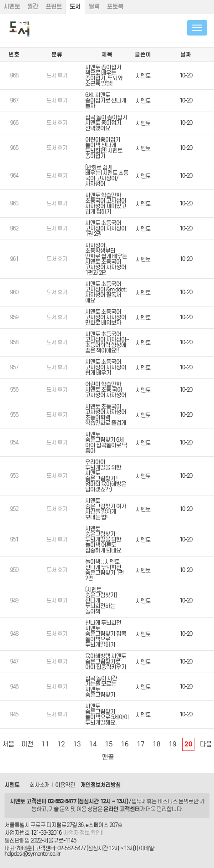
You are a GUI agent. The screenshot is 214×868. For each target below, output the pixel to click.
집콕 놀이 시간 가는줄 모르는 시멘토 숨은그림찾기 (101, 687)
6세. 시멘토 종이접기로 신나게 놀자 (106, 100)
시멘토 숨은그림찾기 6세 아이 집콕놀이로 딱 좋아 (106, 442)
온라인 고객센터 (122, 809)
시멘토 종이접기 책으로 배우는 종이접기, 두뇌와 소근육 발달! (104, 75)
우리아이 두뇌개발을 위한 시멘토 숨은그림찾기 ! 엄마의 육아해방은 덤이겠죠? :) (106, 476)
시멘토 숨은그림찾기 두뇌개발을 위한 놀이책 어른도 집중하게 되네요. (104, 539)
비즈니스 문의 (173, 801)
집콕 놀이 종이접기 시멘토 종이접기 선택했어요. (106, 123)
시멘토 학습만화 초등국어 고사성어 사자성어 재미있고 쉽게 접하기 (106, 203)
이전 (27, 744)
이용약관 (65, 785)
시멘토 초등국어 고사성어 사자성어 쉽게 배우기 (106, 367)
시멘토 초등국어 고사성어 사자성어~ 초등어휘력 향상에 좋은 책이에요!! (107, 342)
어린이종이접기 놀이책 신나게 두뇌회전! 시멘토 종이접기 (104, 148)
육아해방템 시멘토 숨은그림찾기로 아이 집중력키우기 (106, 661)
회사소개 (40, 785)
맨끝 (108, 757)
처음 (8, 744)
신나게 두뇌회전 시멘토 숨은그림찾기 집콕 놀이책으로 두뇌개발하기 (106, 634)
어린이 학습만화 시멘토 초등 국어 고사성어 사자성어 (106, 390)
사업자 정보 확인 (82, 833)
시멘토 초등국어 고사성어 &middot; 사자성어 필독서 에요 (106, 292)
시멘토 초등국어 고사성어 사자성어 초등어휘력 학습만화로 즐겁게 (106, 415)
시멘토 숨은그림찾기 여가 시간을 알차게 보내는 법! (106, 509)
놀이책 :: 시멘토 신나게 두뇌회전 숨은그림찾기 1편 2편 (104, 570)
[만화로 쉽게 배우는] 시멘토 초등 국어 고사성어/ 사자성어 (107, 176)
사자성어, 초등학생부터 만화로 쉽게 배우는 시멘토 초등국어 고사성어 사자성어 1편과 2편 (106, 259)
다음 (206, 744)
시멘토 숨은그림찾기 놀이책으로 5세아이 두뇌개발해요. (107, 714)
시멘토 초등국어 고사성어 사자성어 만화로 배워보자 (106, 317)
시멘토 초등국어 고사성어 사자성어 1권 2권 (106, 228)
